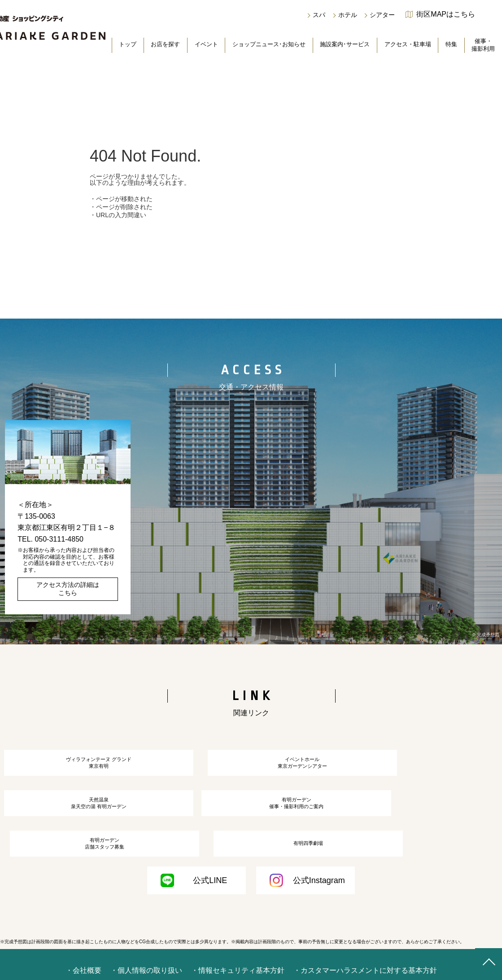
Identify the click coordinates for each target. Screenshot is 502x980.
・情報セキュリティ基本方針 (238, 958)
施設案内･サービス (345, 44)
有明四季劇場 (422, 822)
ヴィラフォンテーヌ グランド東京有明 (81, 768)
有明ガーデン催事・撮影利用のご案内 (80, 822)
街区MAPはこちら (446, 14)
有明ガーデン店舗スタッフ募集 (251, 822)
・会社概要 (83, 958)
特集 (451, 44)
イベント (206, 44)
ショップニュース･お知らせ (269, 44)
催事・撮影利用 (483, 45)
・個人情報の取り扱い (146, 958)
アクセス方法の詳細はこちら (68, 589)
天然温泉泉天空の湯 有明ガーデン (421, 768)
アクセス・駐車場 (408, 44)
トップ (128, 44)
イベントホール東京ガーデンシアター (251, 768)
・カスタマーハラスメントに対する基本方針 (365, 958)
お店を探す (165, 44)
